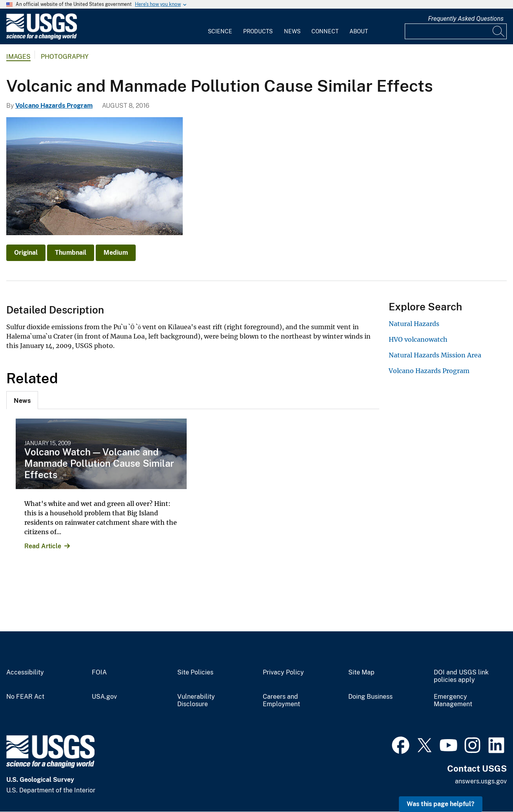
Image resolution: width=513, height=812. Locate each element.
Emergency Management (453, 701)
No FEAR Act (25, 697)
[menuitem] (220, 27)
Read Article (43, 546)
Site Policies (195, 672)
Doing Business (370, 697)
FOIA (99, 672)
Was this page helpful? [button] (441, 804)
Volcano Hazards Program (54, 106)
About (359, 31)
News (292, 31)
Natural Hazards (414, 324)
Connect (325, 31)
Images (18, 57)
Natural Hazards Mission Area (435, 355)
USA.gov (104, 697)
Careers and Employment (281, 701)
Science (220, 31)
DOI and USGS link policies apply (461, 676)
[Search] (499, 31)
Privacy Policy (283, 672)
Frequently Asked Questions (466, 19)
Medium (116, 253)
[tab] (22, 400)
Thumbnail (71, 253)
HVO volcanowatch (418, 339)
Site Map (361, 672)
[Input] (456, 31)
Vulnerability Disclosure (196, 701)
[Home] (42, 38)
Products (258, 31)
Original (26, 253)
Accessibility (25, 672)
